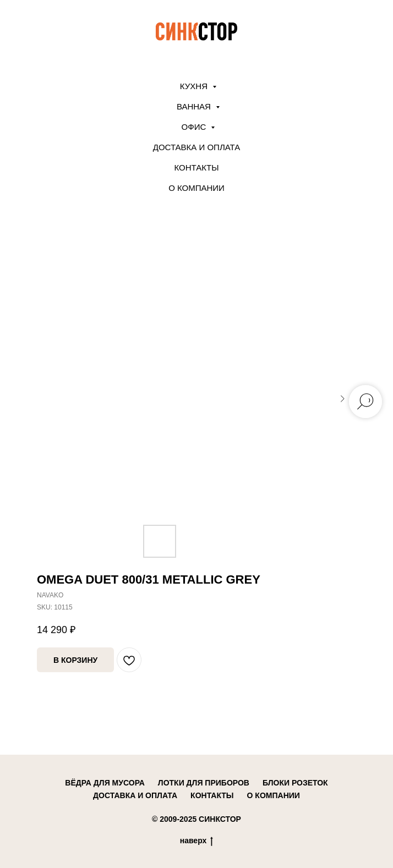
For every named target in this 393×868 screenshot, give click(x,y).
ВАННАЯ (195, 106)
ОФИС (195, 127)
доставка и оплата (135, 795)
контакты (212, 795)
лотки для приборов (204, 783)
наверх (197, 841)
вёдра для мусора (105, 783)
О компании (197, 188)
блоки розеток (295, 783)
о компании (274, 795)
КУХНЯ (195, 86)
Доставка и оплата (197, 147)
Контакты (197, 167)
